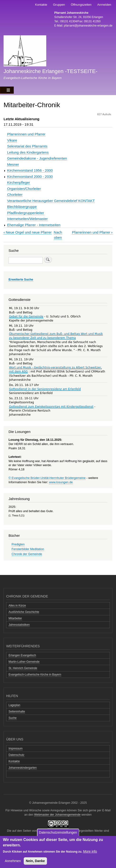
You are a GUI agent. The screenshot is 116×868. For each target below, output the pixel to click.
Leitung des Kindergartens (28, 152)
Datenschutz (16, 755)
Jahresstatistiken (19, 625)
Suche (13, 718)
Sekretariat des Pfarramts (27, 146)
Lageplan (14, 705)
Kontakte (41, 5)
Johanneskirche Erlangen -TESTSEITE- (51, 71)
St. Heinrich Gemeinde (23, 668)
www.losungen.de (61, 482)
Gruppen (59, 5)
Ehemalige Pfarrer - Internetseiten (34, 225)
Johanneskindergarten (23, 768)
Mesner (13, 164)
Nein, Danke (35, 862)
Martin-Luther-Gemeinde (24, 662)
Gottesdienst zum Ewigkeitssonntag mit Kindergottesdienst (51, 407)
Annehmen (13, 862)
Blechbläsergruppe (22, 207)
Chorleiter (15, 195)
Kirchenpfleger (19, 182)
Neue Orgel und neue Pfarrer (28, 232)
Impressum (16, 749)
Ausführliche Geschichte (24, 612)
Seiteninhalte (17, 712)
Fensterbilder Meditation (28, 549)
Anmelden (104, 5)
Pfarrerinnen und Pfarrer (26, 134)
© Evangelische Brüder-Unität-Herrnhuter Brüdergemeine (47, 478)
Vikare (12, 140)
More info (90, 852)
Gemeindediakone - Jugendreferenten (37, 158)
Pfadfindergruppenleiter (26, 213)
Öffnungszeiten (81, 5)
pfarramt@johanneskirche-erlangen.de (88, 26)
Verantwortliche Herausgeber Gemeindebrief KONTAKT (51, 201)
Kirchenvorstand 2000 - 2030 (30, 177)
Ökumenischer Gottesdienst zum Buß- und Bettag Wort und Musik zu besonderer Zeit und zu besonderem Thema (56, 336)
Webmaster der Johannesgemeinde (57, 815)
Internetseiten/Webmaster (27, 219)
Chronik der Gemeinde (27, 554)
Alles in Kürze (17, 606)
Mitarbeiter (15, 618)
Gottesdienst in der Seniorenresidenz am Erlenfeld (45, 389)
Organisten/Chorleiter (24, 189)
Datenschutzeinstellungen (58, 833)
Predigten (18, 544)
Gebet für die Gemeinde (26, 317)
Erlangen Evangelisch (22, 655)
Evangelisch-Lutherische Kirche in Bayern (35, 675)
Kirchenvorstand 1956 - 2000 (30, 170)
